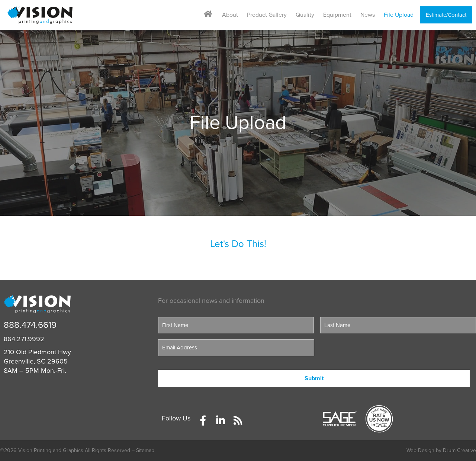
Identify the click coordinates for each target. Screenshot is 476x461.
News (368, 15)
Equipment (337, 15)
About (230, 15)
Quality (305, 15)
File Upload (399, 15)
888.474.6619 (30, 325)
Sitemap (145, 450)
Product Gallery (267, 15)
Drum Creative (459, 450)
